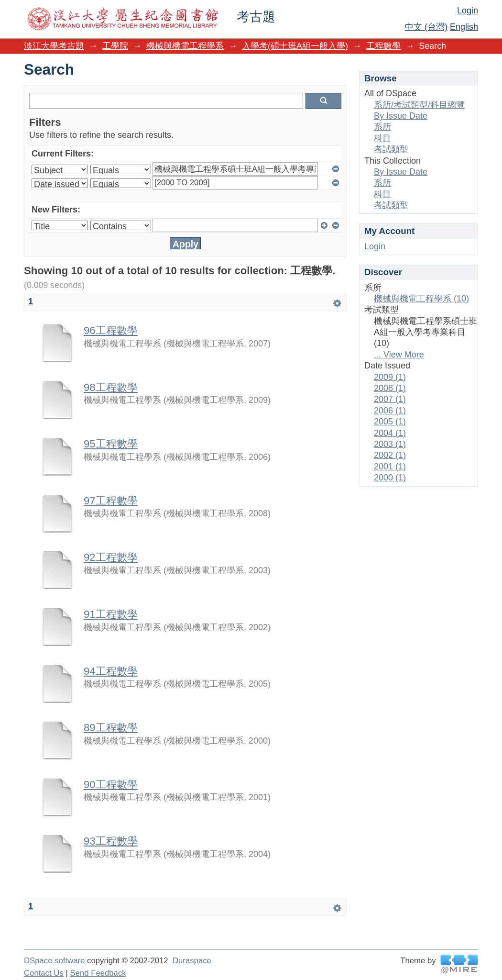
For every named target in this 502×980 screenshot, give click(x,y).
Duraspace (192, 961)
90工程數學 (111, 785)
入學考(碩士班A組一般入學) (295, 46)
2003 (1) (390, 444)
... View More (399, 355)
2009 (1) (390, 377)
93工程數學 (111, 841)
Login (468, 11)
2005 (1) (390, 422)
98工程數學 (111, 387)
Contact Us (44, 973)
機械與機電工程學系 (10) (421, 299)
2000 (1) (390, 478)
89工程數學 (111, 728)
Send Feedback (98, 973)
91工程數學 (111, 614)
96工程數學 (111, 330)
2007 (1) (390, 399)
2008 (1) (390, 388)
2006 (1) (390, 411)
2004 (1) (390, 433)
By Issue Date (401, 116)
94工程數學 (111, 671)
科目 (382, 138)
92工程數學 (111, 557)
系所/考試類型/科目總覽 (419, 105)
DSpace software (54, 961)
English (464, 27)
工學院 (115, 46)
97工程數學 (111, 501)
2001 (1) (390, 467)
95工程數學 (111, 444)
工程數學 (383, 46)
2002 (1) (390, 455)
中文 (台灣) (426, 27)
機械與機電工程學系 (185, 46)
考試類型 (391, 149)
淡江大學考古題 (54, 46)
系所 (382, 127)
